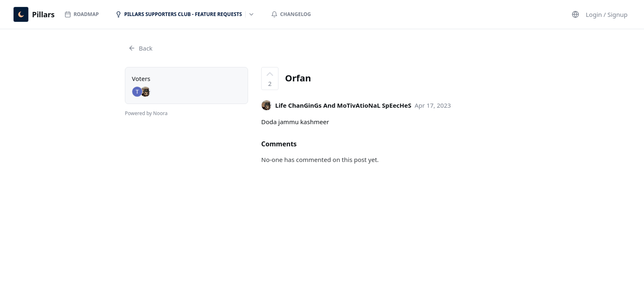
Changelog (291, 14)
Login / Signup (607, 14)
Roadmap (82, 14)
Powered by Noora (146, 113)
